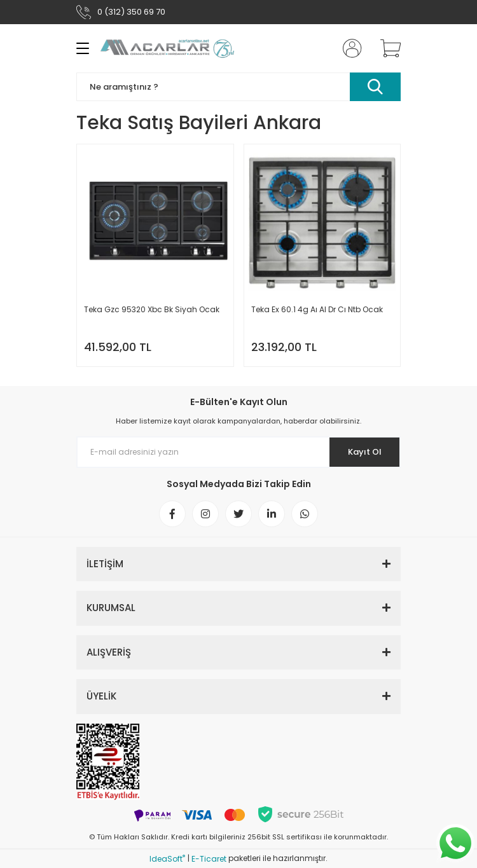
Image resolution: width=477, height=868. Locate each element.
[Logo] (167, 48)
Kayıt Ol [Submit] (365, 452)
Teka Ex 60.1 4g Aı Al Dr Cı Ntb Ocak (317, 309)
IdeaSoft (167, 859)
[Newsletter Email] (238, 452)
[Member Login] (349, 48)
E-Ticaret (209, 859)
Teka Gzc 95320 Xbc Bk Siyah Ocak (152, 309)
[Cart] (386, 48)
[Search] (238, 87)
